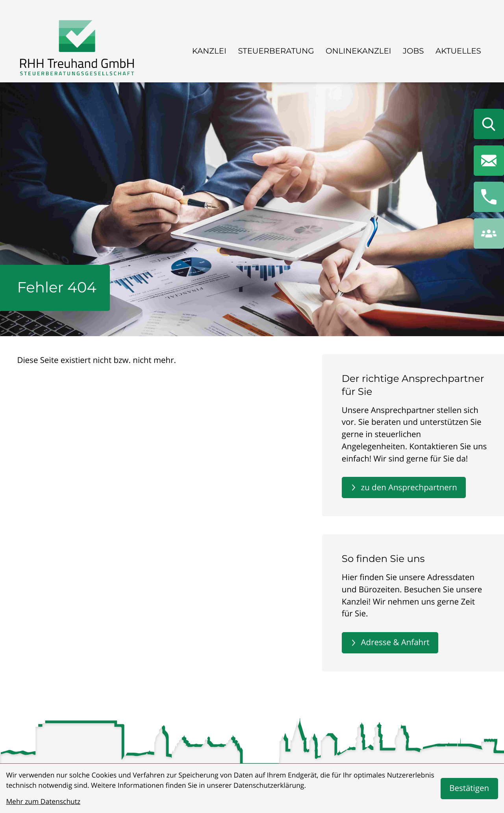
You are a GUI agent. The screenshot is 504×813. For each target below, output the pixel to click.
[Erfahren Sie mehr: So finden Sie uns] (390, 643)
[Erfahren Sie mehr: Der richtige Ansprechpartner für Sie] (404, 487)
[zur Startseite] (77, 49)
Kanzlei (209, 51)
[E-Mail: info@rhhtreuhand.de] (489, 161)
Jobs (413, 51)
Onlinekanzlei (359, 51)
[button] (489, 197)
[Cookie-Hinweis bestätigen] (469, 789)
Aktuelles (458, 51)
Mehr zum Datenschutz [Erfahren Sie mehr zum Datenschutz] (43, 802)
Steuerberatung (276, 51)
